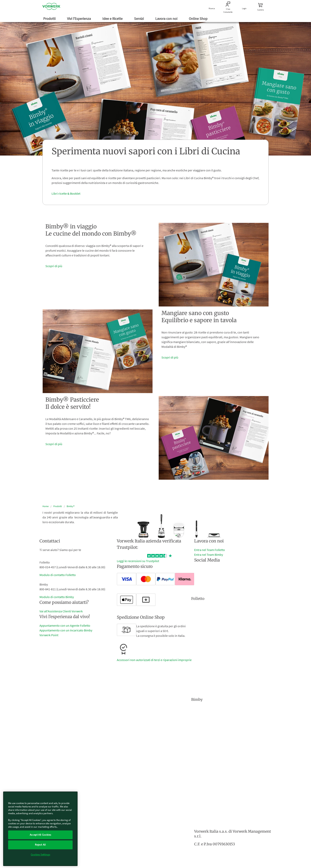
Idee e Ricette (113, 19)
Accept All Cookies (40, 835)
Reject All (40, 845)
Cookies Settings (40, 855)
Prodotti (50, 19)
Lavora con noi (167, 19)
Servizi (139, 19)
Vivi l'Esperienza (79, 19)
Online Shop (199, 19)
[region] (40, 829)
